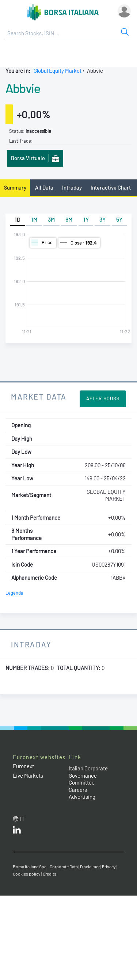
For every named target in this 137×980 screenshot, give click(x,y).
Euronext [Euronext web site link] (23, 766)
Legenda (14, 593)
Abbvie (23, 88)
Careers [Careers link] (78, 790)
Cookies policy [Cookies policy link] (27, 874)
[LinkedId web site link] (17, 832)
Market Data (39, 396)
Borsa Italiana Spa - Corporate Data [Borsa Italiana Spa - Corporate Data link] (45, 866)
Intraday (72, 187)
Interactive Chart (111, 187)
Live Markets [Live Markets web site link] (28, 775)
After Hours (103, 398)
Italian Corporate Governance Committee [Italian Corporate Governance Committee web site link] (88, 775)
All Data (44, 187)
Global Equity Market (58, 71)
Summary (15, 187)
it (22, 819)
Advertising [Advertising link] (82, 797)
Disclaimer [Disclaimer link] (90, 866)
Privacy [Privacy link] (109, 866)
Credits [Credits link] (50, 874)
